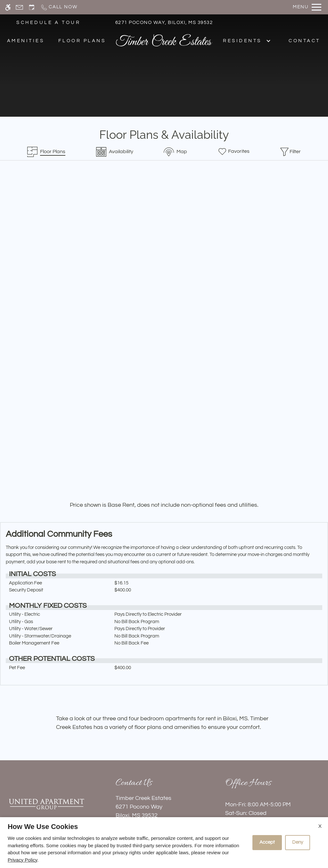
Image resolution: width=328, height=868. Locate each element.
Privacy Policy (22, 860)
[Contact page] (19, 7)
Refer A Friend (164, 780)
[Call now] (59, 7)
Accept (267, 842)
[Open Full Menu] (307, 7)
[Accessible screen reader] (8, 7)
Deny (298, 842)
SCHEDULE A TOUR (48, 23)
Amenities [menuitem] (26, 41)
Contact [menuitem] (304, 41)
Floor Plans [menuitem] (82, 41)
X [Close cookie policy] (320, 826)
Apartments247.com (88, 816)
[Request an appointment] (32, 7)
